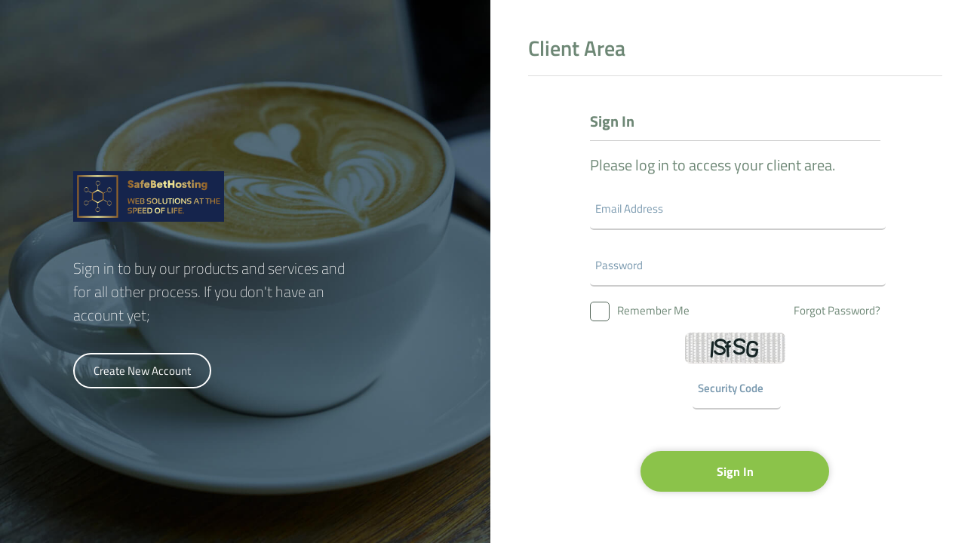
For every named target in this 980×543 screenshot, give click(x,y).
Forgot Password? (837, 310)
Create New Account (142, 371)
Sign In (735, 471)
